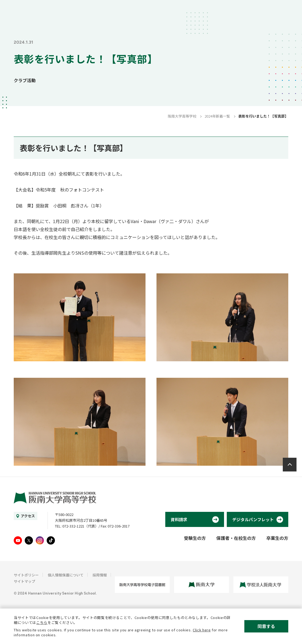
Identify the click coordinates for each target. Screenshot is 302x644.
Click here (202, 630)
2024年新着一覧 (217, 116)
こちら (42, 622)
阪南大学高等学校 (182, 116)
